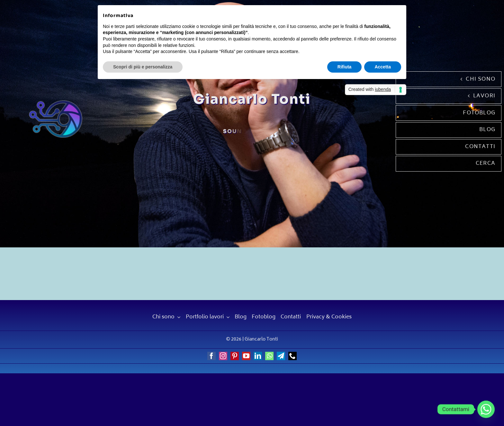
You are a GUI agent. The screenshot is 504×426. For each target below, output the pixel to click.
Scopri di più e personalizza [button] (143, 67)
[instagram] (223, 356)
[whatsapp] (269, 356)
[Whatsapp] (486, 409)
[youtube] (246, 356)
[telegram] (281, 356)
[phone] (292, 356)
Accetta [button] (383, 67)
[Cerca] (449, 164)
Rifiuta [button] (345, 67)
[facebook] (212, 356)
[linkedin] (258, 356)
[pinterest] (235, 356)
